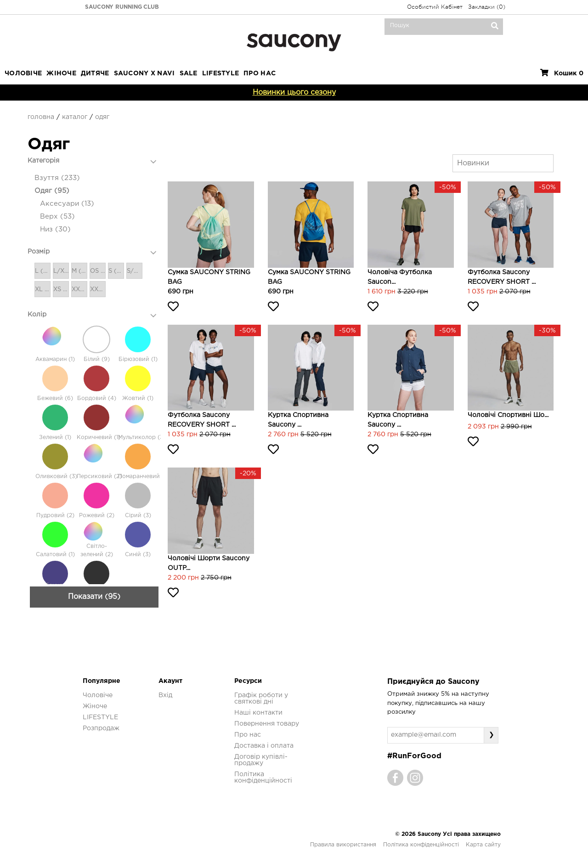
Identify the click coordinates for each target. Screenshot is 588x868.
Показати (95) (94, 680)
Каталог (75, 117)
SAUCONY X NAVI (144, 73)
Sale (189, 73)
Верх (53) (57, 217)
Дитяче (95, 73)
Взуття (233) (57, 178)
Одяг (102, 117)
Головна (41, 117)
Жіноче (61, 73)
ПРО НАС (260, 73)
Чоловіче (23, 73)
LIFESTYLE (221, 73)
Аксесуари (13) (67, 204)
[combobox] (503, 163)
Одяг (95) (52, 191)
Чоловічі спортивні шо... (508, 415)
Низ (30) (55, 229)
